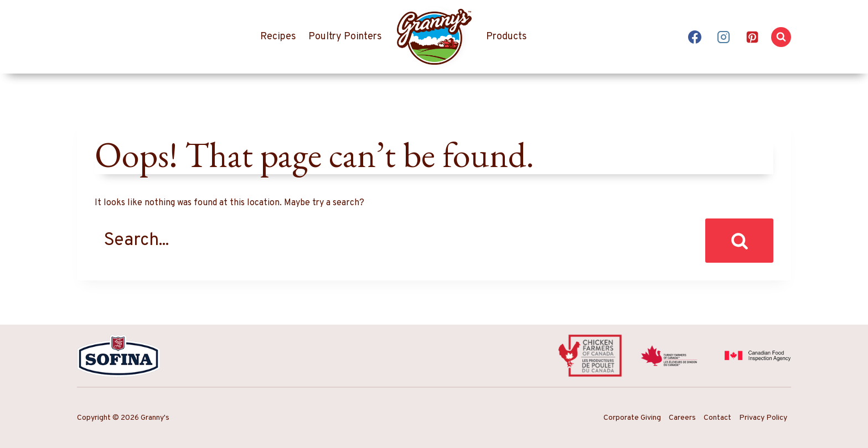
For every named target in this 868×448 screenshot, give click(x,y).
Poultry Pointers (345, 37)
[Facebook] (695, 37)
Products (507, 37)
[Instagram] (724, 37)
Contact (717, 418)
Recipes (278, 37)
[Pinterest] (752, 37)
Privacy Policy (763, 418)
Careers (682, 418)
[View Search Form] (781, 37)
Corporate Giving (632, 418)
